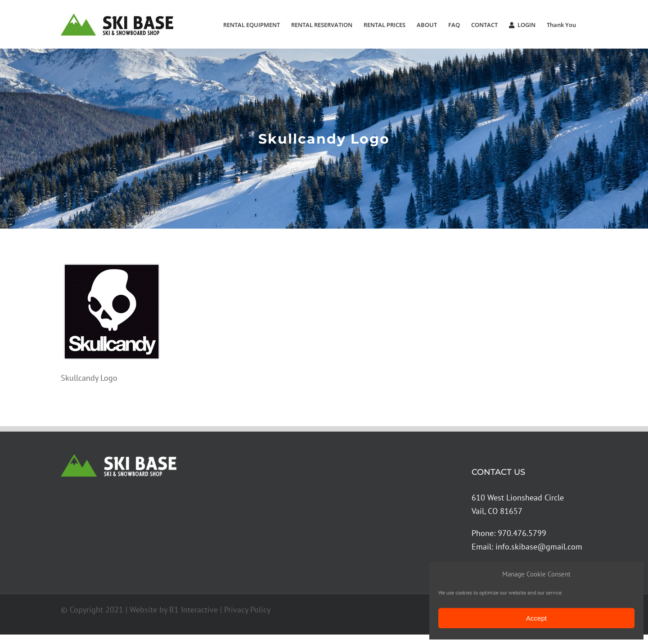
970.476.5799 (522, 533)
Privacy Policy (247, 610)
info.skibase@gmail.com (539, 547)
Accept (536, 618)
